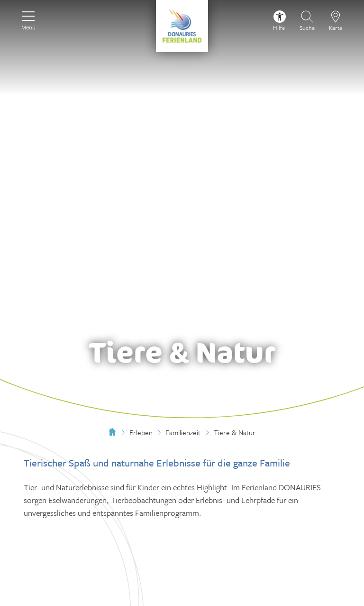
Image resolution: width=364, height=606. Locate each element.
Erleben (141, 432)
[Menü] (28, 19)
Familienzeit (183, 432)
